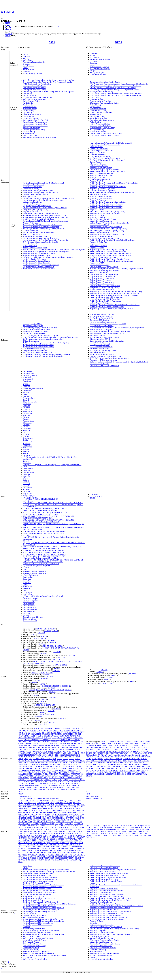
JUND (53, 749)
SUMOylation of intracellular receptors (36, 331)
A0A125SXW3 (24, 799)
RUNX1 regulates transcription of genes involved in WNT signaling (46, 343)
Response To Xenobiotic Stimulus (101, 173)
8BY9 (30, 854)
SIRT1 (93, 768)
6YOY (93, 828)
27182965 (42, 673)
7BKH (92, 829)
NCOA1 (59, 759)
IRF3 (119, 753)
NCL (55, 759)
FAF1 (123, 749)
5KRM (39, 828)
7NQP (93, 831)
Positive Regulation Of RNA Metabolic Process (39, 891)
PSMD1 (57, 770)
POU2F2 (66, 766)
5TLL (82, 828)
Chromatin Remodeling (31, 189)
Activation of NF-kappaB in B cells (102, 314)
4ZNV (30, 816)
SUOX (88, 770)
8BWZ (49, 852)
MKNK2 (34, 757)
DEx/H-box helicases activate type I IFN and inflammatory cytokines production (117, 328)
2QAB (38, 807)
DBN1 (62, 736)
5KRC (73, 826)
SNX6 (76, 780)
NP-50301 (26, 482)
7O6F (132, 835)
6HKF (25, 837)
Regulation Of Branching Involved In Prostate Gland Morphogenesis (46, 251)
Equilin (25, 440)
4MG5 (46, 812)
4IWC (29, 812)
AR (82, 728)
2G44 (32, 805)
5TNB (60, 833)
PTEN (68, 770)
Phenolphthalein (28, 472)
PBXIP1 (36, 764)
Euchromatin (27, 56)
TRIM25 (44, 785)
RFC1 (88, 766)
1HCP (48, 801)
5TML (35, 831)
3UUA (38, 810)
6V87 (83, 837)
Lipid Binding (27, 112)
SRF (135, 768)
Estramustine (27, 423)
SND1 (71, 780)
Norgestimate (27, 411)
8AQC (39, 848)
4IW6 (20, 812)
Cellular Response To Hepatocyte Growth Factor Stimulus (110, 223)
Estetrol (25, 590)
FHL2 (57, 740)
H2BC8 (75, 744)
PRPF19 (33, 770)
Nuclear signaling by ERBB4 (33, 324)
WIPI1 (26, 789)
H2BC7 (69, 744)
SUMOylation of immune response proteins (105, 337)
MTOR (21, 759)
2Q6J (20, 807)
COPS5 (65, 734)
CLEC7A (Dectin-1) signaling (100, 343)
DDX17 (72, 736)
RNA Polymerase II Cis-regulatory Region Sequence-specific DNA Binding (48, 80)
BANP (88, 744)
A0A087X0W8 (91, 799)
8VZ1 (53, 860)
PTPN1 (21, 772)
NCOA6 (21, 761)
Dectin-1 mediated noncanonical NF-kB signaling (107, 341)
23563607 (68, 690)
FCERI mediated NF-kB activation (102, 326)
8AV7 (70, 850)
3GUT (100, 826)
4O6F (26, 814)
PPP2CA (123, 763)
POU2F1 (59, 766)
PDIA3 (41, 764)
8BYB (34, 854)
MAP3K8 (131, 755)
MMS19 (40, 757)
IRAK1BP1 (105, 753)
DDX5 (21, 738)
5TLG (78, 828)
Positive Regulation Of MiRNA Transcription (105, 301)
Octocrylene (27, 579)
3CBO (43, 808)
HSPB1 (81, 747)
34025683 (35, 696)
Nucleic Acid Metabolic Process (34, 917)
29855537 (35, 673)
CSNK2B (78, 734)
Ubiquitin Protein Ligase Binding (101, 112)
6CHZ (59, 835)
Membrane (26, 72)
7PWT (35, 843)
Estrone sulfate (28, 469)
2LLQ (65, 805)
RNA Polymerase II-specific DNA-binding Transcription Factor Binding (114, 929)
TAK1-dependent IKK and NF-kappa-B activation (107, 333)
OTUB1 (73, 763)
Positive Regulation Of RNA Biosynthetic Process (40, 879)
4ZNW (35, 816)
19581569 (41, 633)
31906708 (33, 635)
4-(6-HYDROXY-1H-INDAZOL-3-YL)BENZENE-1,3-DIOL (44, 552)
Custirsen (26, 480)
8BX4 (63, 852)
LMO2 (111, 755)
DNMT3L (33, 738)
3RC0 (109, 826)
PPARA (109, 763)
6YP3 (102, 828)
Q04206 (99, 799)
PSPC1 (63, 770)
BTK (109, 744)
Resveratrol (27, 444)
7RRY (72, 843)
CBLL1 (44, 732)
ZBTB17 (66, 789)
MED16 (27, 755)
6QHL (137, 826)
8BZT (57, 856)
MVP (31, 759)
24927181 (104, 670)
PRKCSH (80, 768)
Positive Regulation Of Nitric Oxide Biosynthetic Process (42, 225)
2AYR (70, 803)
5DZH (62, 822)
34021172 (52, 692)
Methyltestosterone (29, 495)
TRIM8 (63, 785)
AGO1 (114, 742)
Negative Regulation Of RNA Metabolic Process (39, 906)
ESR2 (37, 740)
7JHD (43, 841)
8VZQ (62, 860)
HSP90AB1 (56, 747)
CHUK (53, 734)
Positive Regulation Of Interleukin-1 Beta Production (108, 202)
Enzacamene (27, 583)
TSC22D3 (130, 772)
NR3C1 (93, 761)
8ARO (67, 848)
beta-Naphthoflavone (30, 497)
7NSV (102, 831)
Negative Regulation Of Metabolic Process (37, 925)
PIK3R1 (21, 766)
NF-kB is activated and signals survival (103, 322)
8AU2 (47, 850)
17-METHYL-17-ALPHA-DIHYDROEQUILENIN (40, 499)
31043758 (36, 638)
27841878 (52, 705)
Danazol (25, 427)
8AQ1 (34, 848)
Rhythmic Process (96, 951)
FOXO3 (27, 742)
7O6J (145, 835)
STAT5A (44, 782)
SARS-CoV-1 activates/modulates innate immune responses (110, 358)
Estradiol (26, 400)
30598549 (60, 686)
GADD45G (54, 742)
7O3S (137, 833)
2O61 (96, 826)
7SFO (50, 845)
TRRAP (73, 785)
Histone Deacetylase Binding (100, 124)
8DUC (44, 858)
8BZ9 (81, 854)
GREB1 (76, 742)
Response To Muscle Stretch (99, 225)
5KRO (44, 828)
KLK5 (21, 751)
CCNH (55, 732)
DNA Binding (27, 93)
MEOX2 (110, 757)
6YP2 (97, 828)
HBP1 (25, 745)
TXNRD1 (41, 787)
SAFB (26, 776)
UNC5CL (128, 774)
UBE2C (143, 772)
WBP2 (21, 789)
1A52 (20, 801)
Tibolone (26, 568)
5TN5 (38, 833)
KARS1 (58, 749)
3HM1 (71, 808)
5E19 (24, 824)
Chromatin (26, 54)
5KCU (49, 826)
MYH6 (44, 759)
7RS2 (24, 845)
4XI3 (64, 814)
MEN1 (78, 755)
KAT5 (63, 749)
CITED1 (59, 734)
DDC (118, 747)
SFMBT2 (22, 778)
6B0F (41, 835)
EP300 (81, 738)
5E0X (76, 822)
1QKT (66, 801)
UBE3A (52, 787)
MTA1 (61, 757)
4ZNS (82, 814)
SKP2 (46, 778)
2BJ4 (24, 805)
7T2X (54, 845)
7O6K (149, 835)
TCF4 (129, 770)
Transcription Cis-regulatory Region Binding (105, 82)
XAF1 (30, 789)
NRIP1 (43, 763)
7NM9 (146, 829)
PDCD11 (111, 761)
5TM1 (56, 829)
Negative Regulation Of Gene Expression (37, 206)
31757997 (65, 661)
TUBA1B (22, 787)
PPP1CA (47, 768)
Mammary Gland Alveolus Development (36, 255)
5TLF (73, 828)
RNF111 (46, 774)
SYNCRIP (73, 782)
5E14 (80, 822)
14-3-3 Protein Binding (31, 135)
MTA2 (66, 757)
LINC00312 (23, 753)
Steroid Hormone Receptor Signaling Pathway (38, 219)
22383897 (44, 661)
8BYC (39, 854)
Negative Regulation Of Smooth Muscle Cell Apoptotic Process (44, 215)
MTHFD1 (78, 757)
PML (92, 763)
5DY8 (35, 822)
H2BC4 (52, 744)
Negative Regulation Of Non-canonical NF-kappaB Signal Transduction (114, 293)
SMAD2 (59, 778)
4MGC (81, 812)
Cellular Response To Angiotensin (101, 303)
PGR (55, 764)
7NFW (76, 841)
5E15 (20, 824)
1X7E (26, 803)
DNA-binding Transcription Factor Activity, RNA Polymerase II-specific (47, 82)
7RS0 (81, 843)
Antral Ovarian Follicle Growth (33, 185)
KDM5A (69, 749)
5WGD (31, 835)
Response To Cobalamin (98, 215)
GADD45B (45, 742)
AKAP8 (124, 742)
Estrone (25, 394)
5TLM (21, 829)
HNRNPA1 (75, 745)
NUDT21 (66, 763)
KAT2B (145, 753)
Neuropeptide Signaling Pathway (101, 168)
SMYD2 (65, 780)
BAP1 (51, 730)
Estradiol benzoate (29, 606)
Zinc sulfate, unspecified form (33, 617)
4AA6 (53, 810)
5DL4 (35, 818)
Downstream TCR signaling (99, 320)
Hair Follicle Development (99, 149)
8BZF (43, 856)
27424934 (54, 648)
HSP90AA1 (47, 747)
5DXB (59, 820)
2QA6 (29, 807)
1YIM (57, 803)
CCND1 (50, 732)
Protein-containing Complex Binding (102, 128)
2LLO (61, 805)
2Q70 (24, 807)
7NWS (116, 831)
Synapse (93, 71)
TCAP (124, 770)
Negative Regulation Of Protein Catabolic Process (107, 234)
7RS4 (33, 845)
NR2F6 (38, 763)
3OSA (25, 810)
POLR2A (46, 766)
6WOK (39, 839)
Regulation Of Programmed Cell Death (103, 948)
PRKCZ (96, 764)
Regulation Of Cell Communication (102, 932)
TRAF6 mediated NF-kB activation (102, 354)
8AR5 (58, 848)
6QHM (142, 826)
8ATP (43, 850)
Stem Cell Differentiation (31, 234)
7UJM (79, 845)
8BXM (71, 852)
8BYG (58, 854)
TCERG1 (50, 784)
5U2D (69, 833)
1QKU (71, 801)
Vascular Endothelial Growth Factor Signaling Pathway (109, 229)
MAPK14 (41, 753)
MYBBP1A (37, 759)
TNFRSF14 (76, 784)
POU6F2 (103, 763)
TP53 (27, 785)
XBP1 (35, 789)
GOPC (93, 751)
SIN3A (88, 768)
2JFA (56, 805)
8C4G (20, 858)
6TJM (74, 837)
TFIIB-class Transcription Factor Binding (37, 84)
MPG (51, 757)
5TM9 (30, 831)
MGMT (21, 757)
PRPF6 (39, 770)
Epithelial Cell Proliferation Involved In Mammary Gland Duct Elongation (48, 257)
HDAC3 (31, 745)
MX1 (133, 757)
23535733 (26, 663)
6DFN (77, 835)
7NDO (62, 841)
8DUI (63, 858)
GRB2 (70, 742)
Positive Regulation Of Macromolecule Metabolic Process (42, 887)
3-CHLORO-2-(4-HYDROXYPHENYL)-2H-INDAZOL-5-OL (44, 531)
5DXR (30, 822)
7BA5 (75, 839)
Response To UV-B (96, 181)
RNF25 (105, 766)
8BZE (39, 856)
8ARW (82, 848)
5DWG (40, 820)
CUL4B (40, 736)
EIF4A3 (75, 738)
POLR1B (39, 766)
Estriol (25, 467)
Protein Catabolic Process (99, 194)
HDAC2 (110, 751)
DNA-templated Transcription (100, 156)
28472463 (72, 656)
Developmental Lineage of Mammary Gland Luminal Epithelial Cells (46, 354)
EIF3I (70, 738)
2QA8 (33, 807)
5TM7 (21, 831)
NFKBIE (126, 759)
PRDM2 (66, 768)
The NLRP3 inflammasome (99, 349)
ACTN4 (36, 728)
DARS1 (57, 736)
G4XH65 (39, 799)
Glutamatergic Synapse (98, 74)
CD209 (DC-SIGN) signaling (100, 345)
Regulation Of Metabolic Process (34, 900)
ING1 (29, 749)
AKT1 (52, 728)
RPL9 (61, 774)
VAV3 (78, 787)
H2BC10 (46, 744)
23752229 (58, 26)
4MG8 (61, 812)
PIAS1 (68, 764)
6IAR (35, 837)
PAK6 (31, 764)
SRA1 (24, 782)
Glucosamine (94, 494)
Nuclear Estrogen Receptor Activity (35, 122)
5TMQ (50, 831)
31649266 (38, 716)
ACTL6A (109, 742)
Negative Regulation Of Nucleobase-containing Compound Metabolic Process (49, 904)
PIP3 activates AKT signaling (33, 326)
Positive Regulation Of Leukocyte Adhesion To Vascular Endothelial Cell (115, 305)
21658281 (42, 713)
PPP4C (142, 763)
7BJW (88, 829)
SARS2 (42, 776)
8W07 (71, 860)
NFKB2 (106, 759)
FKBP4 (63, 740)
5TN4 (34, 833)
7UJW (25, 847)
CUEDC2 (34, 736)
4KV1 (114, 826)
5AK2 (54, 816)
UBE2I (47, 787)
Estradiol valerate (29, 611)
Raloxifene (26, 385)
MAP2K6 (117, 755)
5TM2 (61, 829)
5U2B (65, 833)
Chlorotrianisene (28, 373)
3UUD (48, 810)
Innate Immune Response (98, 246)
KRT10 (43, 751)
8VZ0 (48, 860)
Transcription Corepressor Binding (34, 88)
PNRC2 (33, 766)
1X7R (30, 803)
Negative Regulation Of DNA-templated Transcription (108, 250)
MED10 (71, 753)
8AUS (52, 850)
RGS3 (36, 774)
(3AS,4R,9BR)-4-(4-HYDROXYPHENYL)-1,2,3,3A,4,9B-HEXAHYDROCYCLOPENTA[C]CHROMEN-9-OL (43, 563)
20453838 (33, 663)
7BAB (39, 841)
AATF (103, 742)
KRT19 (54, 751)
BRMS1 (105, 744)
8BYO (63, 854)
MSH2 (56, 757)
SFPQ (27, 778)
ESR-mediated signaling (31, 341)
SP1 (84, 780)
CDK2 (77, 732)
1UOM (21, 803)
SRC (28, 782)
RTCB (81, 774)
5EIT (45, 824)
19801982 (53, 646)
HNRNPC (32, 747)
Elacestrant (26, 491)
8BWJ (39, 852)
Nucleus (25, 58)
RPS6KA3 (74, 774)
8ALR (62, 847)
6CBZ (49, 835)
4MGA (71, 812)
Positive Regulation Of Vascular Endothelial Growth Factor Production (114, 183)
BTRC (114, 744)
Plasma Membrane (29, 70)
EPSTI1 (26, 740)
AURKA (147, 742)
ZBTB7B (89, 776)
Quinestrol (26, 470)
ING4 (99, 753)
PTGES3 (73, 770)
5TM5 (75, 829)
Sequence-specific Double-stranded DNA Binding (40, 137)
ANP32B (77, 728)
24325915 (57, 669)
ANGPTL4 (70, 728)
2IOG (44, 805)
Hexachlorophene (29, 398)
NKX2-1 (137, 759)
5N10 (48, 828)
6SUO (70, 837)
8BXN (77, 852)
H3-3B (21, 745)
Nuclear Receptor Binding (32, 936)
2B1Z (79, 803)
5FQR (53, 824)
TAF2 (36, 784)
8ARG (62, 848)
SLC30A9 (52, 778)
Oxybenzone (27, 429)
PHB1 (59, 764)
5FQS (58, 824)
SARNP (36, 776)
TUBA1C (29, 787)
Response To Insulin (97, 210)
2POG (83, 805)
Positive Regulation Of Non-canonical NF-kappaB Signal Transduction (114, 295)
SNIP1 (104, 768)
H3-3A (80, 744)
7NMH (88, 831)
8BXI (67, 852)
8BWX (44, 852)
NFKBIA (113, 759)
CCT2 (66, 732)
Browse (8, 24)
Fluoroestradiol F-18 (30, 621)
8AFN (53, 847)
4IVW (78, 810)
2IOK (49, 805)
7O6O (93, 837)
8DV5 (77, 858)
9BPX (75, 860)
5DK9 (75, 816)
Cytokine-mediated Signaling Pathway (103, 191)
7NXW (130, 831)
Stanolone (26, 451)
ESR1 (52, 42)
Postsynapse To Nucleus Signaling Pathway (105, 288)
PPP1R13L (116, 763)
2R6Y (25, 808)
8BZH (52, 856)
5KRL (34, 828)
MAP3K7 (124, 755)
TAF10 (21, 784)
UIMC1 (69, 787)
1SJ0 (80, 801)
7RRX (67, 843)
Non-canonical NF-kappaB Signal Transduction (106, 227)
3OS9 (20, 810)
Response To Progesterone (99, 200)
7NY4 (140, 831)
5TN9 (56, 833)
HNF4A (68, 745)
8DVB (25, 860)
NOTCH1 (144, 759)
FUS (147, 749)
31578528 (103, 683)
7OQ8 (30, 843)
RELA (119, 42)
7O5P (114, 835)
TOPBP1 (22, 785)
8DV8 (21, 860)
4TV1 (60, 814)
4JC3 (38, 812)
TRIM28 (51, 785)
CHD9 (48, 734)
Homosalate (27, 581)
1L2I (57, 801)
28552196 (46, 690)
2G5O (36, 805)
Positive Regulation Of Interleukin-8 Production (106, 208)
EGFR (54, 738)
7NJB (114, 829)
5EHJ (37, 824)
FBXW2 (132, 749)
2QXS (76, 807)
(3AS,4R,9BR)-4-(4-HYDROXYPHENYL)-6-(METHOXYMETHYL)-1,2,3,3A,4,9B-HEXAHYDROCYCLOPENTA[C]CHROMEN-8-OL (52, 548)
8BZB (25, 856)
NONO (56, 761)
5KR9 (63, 826)
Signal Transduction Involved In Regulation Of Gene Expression (112, 192)
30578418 (44, 678)
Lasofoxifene (27, 488)
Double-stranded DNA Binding (100, 101)
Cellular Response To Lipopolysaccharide (104, 274)
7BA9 (29, 841)
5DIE (66, 816)
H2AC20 (40, 744)
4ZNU (25, 816)
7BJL (148, 828)
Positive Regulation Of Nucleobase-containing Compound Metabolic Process (49, 872)
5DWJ (50, 820)
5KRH (82, 826)
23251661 (42, 701)
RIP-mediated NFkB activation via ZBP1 (104, 316)
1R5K (75, 801)
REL (136, 764)
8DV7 (81, 858)
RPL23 (115, 766)
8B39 (34, 852)
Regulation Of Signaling (98, 931)
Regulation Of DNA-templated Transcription (38, 191)
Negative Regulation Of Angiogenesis (103, 189)
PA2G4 (83, 763)
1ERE (25, 801)
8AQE (44, 848)
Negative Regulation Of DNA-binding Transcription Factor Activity (46, 221)
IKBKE (94, 753)
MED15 (88, 757)
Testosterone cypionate (30, 598)
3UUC (43, 810)
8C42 (79, 856)
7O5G (105, 835)
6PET (44, 837)
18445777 (46, 646)
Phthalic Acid (27, 448)
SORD (127, 768)
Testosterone (27, 390)
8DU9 (34, 858)
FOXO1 (21, 742)
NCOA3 (72, 759)
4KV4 (118, 826)
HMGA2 (129, 751)
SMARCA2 (78, 778)
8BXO (81, 852)
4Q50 (51, 814)
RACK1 (37, 772)
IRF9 (127, 753)
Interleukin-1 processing (98, 335)
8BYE (49, 854)
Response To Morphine (98, 244)
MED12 (76, 753)
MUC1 (26, 759)
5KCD (30, 826)
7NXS (120, 831)
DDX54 (26, 738)
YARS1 (40, 789)
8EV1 (30, 860)
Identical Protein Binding (31, 128)
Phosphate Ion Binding (98, 116)
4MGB (76, 812)
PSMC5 (51, 770)
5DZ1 (53, 822)
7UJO (20, 847)
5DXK (74, 820)
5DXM (79, 820)
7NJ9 (110, 829)
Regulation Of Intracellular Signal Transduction (106, 927)
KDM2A (89, 755)
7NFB (71, 841)
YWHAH (46, 789)
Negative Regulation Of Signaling (101, 959)
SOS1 (80, 780)
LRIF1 (29, 753)
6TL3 (79, 837)
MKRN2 (117, 757)
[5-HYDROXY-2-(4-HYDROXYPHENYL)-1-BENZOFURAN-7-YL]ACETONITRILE (53, 503)
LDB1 (78, 751)
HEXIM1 (61, 745)
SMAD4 (71, 778)
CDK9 (93, 745)
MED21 (45, 755)
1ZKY (66, 803)
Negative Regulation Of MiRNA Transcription (38, 267)
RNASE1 (99, 766)
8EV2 (34, 860)
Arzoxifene (27, 489)
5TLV (43, 829)
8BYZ (72, 854)
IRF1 (111, 753)
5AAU (40, 816)
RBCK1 (132, 764)
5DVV (30, 820)
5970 (87, 792)
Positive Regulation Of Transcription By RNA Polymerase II (43, 229)
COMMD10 (144, 745)
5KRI (20, 828)
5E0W (71, 822)
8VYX (44, 860)
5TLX (47, 829)
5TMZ (21, 833)
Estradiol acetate (28, 604)
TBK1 (116, 770)
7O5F (101, 835)
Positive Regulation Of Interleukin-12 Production (107, 204)
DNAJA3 (133, 747)
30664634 (51, 640)
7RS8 (41, 845)
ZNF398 (72, 789)
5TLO (25, 829)
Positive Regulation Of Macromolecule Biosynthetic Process (43, 885)
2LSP (91, 826)
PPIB (38, 768)
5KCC (25, 826)
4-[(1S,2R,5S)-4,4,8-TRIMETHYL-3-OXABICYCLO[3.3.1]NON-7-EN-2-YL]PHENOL (53, 560)
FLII (72, 740)
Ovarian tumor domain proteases (34, 333)
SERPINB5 (69, 776)
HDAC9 (49, 745)
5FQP (49, 824)
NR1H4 (83, 761)
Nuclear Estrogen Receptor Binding (35, 124)
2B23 (20, 805)
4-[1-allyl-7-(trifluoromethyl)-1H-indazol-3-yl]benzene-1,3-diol (44, 550)
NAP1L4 (49, 759)
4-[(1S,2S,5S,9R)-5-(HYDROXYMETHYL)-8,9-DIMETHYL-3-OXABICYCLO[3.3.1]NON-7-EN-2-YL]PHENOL (45, 509)
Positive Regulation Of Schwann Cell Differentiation (108, 187)
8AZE (30, 852)
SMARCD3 (39, 780)
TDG (60, 784)
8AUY (57, 850)
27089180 (39, 629)
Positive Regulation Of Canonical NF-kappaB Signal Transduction (112, 240)
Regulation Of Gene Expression (33, 896)
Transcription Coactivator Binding (34, 90)
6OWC (40, 837)
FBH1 (53, 740)
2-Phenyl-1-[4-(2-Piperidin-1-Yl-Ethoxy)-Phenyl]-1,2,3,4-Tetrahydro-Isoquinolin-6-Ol (52, 465)
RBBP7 (60, 772)
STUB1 (55, 782)
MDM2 (60, 753)
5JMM (21, 826)
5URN (128, 826)
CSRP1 (21, 736)
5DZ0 (49, 822)
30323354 (56, 659)
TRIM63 (118, 772)
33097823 (44, 636)
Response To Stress (96, 921)
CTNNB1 (27, 736)
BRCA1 (79, 730)
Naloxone (26, 419)
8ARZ (30, 850)
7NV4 (107, 831)
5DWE (35, 820)
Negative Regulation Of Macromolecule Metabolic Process (43, 919)
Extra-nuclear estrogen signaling (34, 349)
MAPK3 (48, 753)
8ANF (21, 848)
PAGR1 (21, 764)
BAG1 (46, 730)
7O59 (146, 833)
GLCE (60, 742)
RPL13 (110, 766)
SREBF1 (33, 782)
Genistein (26, 434)
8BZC (30, 856)
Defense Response (96, 162)
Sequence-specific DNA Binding (34, 130)
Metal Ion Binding (29, 132)
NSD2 (52, 763)
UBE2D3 (102, 774)
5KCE (35, 826)
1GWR (43, 801)
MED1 (65, 753)
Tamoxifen (26, 396)
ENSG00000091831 (25, 796)
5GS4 (71, 824)
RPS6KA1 (67, 774)
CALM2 (27, 732)
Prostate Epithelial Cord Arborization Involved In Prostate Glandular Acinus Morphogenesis (54, 250)
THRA (65, 784)
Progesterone (27, 381)
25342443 (52, 697)
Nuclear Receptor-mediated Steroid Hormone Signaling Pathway (45, 208)
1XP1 (34, 803)
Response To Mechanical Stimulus (102, 175)
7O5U (123, 835)
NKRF (132, 759)
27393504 (51, 711)
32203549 (110, 677)
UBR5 (63, 787)
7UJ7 (62, 845)
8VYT (39, 860)
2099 (20, 792)
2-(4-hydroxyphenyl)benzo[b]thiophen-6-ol (37, 566)
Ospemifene (27, 476)
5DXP (21, 822)
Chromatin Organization (98, 154)
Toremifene (27, 387)
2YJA (34, 808)
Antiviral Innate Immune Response (102, 290)
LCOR (73, 751)
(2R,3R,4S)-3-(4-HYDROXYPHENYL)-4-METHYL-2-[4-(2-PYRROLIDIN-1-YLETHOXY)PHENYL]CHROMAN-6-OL (50, 517)
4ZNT (21, 816)
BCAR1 (62, 730)
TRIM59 (57, 785)
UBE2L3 (121, 774)
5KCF (40, 826)
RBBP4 (54, 772)
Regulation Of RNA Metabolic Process (36, 883)
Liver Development (96, 147)
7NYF (149, 831)
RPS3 (120, 766)
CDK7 (82, 732)
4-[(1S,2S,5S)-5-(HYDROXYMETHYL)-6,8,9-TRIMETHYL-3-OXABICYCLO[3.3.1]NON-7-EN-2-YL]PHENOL (45, 513)
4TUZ (55, 814)
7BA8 (25, 841)
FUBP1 (39, 742)
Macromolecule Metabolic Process (34, 940)
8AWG (79, 850)
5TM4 (70, 829)
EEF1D (88, 749)
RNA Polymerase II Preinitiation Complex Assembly (41, 242)
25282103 (32, 690)
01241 (88, 794)
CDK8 (21, 734)
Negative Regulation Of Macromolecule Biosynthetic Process (44, 921)
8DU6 (25, 858)
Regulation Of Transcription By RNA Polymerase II (40, 192)
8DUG (53, 858)
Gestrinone (26, 588)
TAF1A (26, 784)
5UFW (74, 833)
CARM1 (136, 744)
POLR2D (53, 766)
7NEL (67, 841)
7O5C (92, 835)
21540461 (46, 675)
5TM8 (25, 831)
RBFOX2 (66, 772)
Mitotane (26, 392)
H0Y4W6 (46, 799)
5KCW (54, 826)
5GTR (76, 824)
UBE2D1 (89, 774)
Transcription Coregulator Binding (34, 86)
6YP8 (106, 828)
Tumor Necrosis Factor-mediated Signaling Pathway (108, 211)
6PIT (53, 837)
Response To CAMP (97, 263)
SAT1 (144, 766)
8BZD (34, 856)
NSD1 (48, 763)
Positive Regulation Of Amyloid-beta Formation (106, 297)
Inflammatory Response (98, 164)
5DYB (40, 822)
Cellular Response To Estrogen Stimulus (36, 261)
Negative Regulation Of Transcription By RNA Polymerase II (44, 183)
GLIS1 (88, 751)
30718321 (107, 679)
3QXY (105, 826)
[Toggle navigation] (2, 19)
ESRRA (42, 740)
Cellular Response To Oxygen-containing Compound (41, 265)
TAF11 (97, 770)
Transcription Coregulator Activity (34, 946)
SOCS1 (117, 768)
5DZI (67, 822)
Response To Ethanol (97, 248)
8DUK (68, 858)
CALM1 (21, 732)
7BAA (34, 841)
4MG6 (51, 812)
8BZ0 (77, 854)
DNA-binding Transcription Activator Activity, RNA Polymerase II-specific (48, 92)
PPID (42, 768)
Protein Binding (28, 105)
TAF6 (107, 770)
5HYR (81, 824)
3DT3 (52, 808)
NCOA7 (27, 761)
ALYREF (62, 728)
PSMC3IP (45, 770)
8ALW (76, 847)
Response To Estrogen (30, 223)
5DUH (21, 820)
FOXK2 (77, 740)
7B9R (62, 839)
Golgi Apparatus (28, 66)
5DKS (30, 818)
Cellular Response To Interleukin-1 (102, 282)
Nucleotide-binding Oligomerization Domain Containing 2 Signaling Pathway (116, 269)
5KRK (29, 828)
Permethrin (26, 474)
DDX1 (67, 736)
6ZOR (49, 839)
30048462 (67, 686)
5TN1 (25, 833)
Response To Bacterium (98, 177)
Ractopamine (27, 587)
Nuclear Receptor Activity (32, 101)
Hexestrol (26, 535)
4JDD (42, 812)
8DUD (49, 858)
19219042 (40, 663)
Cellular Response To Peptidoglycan (102, 278)
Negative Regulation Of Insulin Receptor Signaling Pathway (110, 255)
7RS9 (45, 845)
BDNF (73, 730)
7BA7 (20, 841)
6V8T (20, 839)
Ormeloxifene (27, 594)
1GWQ (38, 801)
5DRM (63, 818)
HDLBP (55, 745)
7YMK (48, 847)
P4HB (78, 763)
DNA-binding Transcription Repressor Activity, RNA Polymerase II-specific (116, 93)
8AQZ (49, 848)
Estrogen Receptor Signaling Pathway (36, 210)
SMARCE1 (48, 780)
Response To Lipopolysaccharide (101, 198)
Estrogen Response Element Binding (35, 126)
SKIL (42, 778)
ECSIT (146, 747)
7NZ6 (93, 833)
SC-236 (92, 498)
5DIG (71, 816)
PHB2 (64, 764)
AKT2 (57, 728)
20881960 (61, 690)
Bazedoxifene (27, 493)
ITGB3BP (39, 749)
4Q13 (47, 814)
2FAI (28, 805)
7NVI (111, 831)
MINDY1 (27, 757)
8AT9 (39, 850)
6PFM (49, 837)
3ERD (57, 808)
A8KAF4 (32, 799)
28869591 (52, 686)
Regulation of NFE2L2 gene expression (103, 360)
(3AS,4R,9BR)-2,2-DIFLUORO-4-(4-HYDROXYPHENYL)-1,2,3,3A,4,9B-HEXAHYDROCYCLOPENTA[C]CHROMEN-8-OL (49, 521)
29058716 (63, 665)
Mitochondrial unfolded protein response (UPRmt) (40, 352)
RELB (140, 764)
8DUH (58, 858)
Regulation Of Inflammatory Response (36, 236)
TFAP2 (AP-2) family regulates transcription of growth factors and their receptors (50, 337)
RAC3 (31, 772)
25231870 (44, 699)
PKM (140, 761)
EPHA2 (103, 749)
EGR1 (93, 749)
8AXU (25, 852)
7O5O (110, 835)
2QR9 (61, 807)
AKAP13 (47, 728)
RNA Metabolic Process (31, 942)
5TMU (69, 831)
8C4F (83, 856)
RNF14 (51, 774)
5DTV (68, 818)
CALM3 (34, 732)
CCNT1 (61, 732)
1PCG (61, 801)
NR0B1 (71, 761)
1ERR (29, 801)
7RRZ (76, 843)
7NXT (125, 831)
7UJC (71, 845)
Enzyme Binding (28, 116)
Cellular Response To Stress (99, 936)
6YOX (88, 828)
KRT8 (59, 751)
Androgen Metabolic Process (33, 202)
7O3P (124, 833)
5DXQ (25, 822)
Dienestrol (26, 408)
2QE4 (42, 807)
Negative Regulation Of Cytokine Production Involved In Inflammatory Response (118, 291)
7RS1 (20, 845)
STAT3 (39, 782)
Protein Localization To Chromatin (34, 259)
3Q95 (29, 810)
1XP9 (43, 803)
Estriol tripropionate (30, 619)
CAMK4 (130, 744)
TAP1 (41, 784)
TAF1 (93, 770)
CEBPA (33, 734)
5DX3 (55, 820)
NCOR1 (33, 761)
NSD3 (57, 763)
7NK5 (123, 829)
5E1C (28, 824)
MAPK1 (35, 753)
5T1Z (57, 828)
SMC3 (60, 780)
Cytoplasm (26, 64)
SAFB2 (31, 776)
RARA (49, 772)
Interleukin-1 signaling (98, 352)
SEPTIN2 (48, 776)
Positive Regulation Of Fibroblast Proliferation (39, 232)
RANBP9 (43, 772)
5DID (62, 816)
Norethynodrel (28, 577)
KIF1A (75, 749)
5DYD (44, 822)
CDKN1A (27, 734)
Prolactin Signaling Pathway (99, 232)
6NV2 (132, 826)
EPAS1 (21, 740)
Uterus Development (30, 244)
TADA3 (80, 782)
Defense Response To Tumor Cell (101, 151)
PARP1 (105, 761)
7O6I (141, 835)
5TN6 (43, 833)
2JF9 (53, 805)
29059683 (51, 661)
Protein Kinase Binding (31, 118)
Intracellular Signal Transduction (101, 221)
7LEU (102, 829)
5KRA (68, 826)
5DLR (39, 818)
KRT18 (48, 751)
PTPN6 (26, 772)
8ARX (21, 850)
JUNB (48, 749)
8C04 (66, 856)
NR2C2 (27, 763)
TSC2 (78, 785)
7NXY (135, 831)
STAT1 (139, 768)
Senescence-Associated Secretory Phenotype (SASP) (108, 324)
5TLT (34, 829)
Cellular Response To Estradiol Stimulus (36, 263)
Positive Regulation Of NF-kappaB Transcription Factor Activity (112, 261)
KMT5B (37, 751)
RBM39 (79, 772)
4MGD (21, 814)
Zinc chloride (27, 615)
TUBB (35, 787)
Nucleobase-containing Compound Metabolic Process (41, 931)
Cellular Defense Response (99, 166)
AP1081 (25, 478)
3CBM (39, 808)
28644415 (43, 724)
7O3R (133, 833)
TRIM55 (112, 772)
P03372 (52, 799)
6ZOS (53, 839)
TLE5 (142, 770)
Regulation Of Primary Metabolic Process (37, 889)
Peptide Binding (95, 114)
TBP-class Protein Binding (32, 114)
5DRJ (58, 818)
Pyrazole (26, 449)
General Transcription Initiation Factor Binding (106, 133)
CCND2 (147, 744)
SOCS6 (122, 768)
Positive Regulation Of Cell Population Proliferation (108, 172)
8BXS (25, 854)
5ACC (49, 816)
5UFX (79, 833)
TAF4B (103, 770)
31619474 (100, 672)
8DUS (72, 858)
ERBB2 (32, 740)
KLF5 (79, 749)
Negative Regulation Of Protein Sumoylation (105, 213)
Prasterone (26, 436)
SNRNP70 (110, 768)
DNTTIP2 (40, 738)
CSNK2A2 (112, 747)
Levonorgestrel (28, 379)
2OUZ (74, 805)
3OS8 (79, 808)
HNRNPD (39, 747)
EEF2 (49, 738)
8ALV (71, 847)
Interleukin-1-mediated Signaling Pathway (104, 271)
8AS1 (35, 850)
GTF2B (27, 744)
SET (75, 776)
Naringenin (27, 453)
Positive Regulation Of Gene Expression (104, 185)
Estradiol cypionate (29, 608)
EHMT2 (59, 738)
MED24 (56, 755)
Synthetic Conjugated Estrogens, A (35, 571)
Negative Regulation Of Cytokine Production (105, 145)
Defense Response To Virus (99, 265)
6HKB (21, 837)
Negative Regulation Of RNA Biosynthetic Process (40, 912)
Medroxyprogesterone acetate (33, 389)
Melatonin (26, 415)
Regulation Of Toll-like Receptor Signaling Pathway (40, 213)
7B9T (67, 839)
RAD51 (119, 764)
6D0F (68, 835)
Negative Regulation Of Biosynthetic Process (38, 923)
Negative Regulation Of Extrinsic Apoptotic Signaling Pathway (111, 309)
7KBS (48, 841)
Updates (8, 29)
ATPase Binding (28, 133)
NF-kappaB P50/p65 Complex (100, 69)
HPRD (7, 36)
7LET (97, 829)
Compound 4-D (28, 455)
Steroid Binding (28, 103)
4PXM (42, 814)
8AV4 (66, 850)
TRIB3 (106, 772)
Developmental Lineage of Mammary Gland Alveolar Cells (43, 356)
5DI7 (58, 816)
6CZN (64, 835)
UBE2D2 (96, 774)
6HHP (81, 835)
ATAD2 (41, 730)
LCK (68, 751)
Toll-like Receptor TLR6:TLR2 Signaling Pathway (107, 231)
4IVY (82, 810)
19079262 (60, 646)
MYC (137, 757)
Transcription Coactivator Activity (34, 915)
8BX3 (58, 852)
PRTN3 (107, 764)
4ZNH (77, 814)
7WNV (34, 847)
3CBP (48, 808)
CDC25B (72, 732)
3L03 (75, 808)
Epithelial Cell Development (32, 187)
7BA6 (80, 839)
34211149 (46, 629)
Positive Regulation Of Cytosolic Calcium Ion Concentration (43, 200)
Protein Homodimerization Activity (102, 120)
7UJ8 (66, 845)
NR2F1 (32, 763)
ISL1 (33, 749)
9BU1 (20, 862)
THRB (69, 784)
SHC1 (32, 778)
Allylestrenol (27, 430)
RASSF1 (125, 764)
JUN (44, 749)
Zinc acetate (27, 613)
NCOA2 (66, 759)
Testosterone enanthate (30, 600)
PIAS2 (73, 764)
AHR (41, 728)
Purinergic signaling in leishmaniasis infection (106, 356)
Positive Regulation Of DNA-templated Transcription (41, 227)
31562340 (54, 690)
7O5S (119, 835)
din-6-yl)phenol (28, 501)
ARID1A (30, 730)
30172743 (47, 648)
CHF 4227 (26, 484)
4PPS (38, 814)
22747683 (49, 673)
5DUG (82, 818)
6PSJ (57, 837)
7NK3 (118, 829)
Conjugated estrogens (30, 375)
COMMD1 (135, 745)
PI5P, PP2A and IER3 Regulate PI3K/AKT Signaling (41, 335)
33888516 (43, 684)
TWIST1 (136, 772)
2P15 (79, 805)
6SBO (61, 837)
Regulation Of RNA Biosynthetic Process (37, 875)
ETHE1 (113, 749)
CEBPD (105, 745)
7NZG (97, 833)
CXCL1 (46, 736)
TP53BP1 (93, 772)
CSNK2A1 (104, 747)
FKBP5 (68, 740)
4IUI (66, 810)
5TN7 (47, 833)
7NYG (88, 833)
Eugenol (25, 569)
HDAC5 (43, 745)
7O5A (88, 835)
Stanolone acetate (29, 602)
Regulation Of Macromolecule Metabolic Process (39, 892)
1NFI (87, 826)
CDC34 (88, 745)
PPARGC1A (23, 768)
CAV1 (39, 732)
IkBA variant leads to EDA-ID (100, 339)
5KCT (44, 826)
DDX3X (78, 736)
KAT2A (139, 753)
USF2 (134, 774)
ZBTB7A (143, 774)
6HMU (30, 837)
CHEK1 (110, 745)
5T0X (52, 828)
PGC (51, 764)
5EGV (33, 824)
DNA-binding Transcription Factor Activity (37, 97)
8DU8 (30, 858)
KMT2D (31, 751)
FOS (143, 749)
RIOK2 (93, 766)
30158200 (34, 682)
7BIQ (127, 828)
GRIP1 (81, 742)
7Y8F (39, 847)
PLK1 (88, 763)
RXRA (21, 776)
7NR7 (97, 831)
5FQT (62, 824)
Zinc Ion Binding (29, 111)
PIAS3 (78, 764)
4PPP (34, 814)
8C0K (70, 856)
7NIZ (80, 841)
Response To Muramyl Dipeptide (101, 196)
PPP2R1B (136, 763)
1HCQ (53, 801)
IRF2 (115, 753)
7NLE (132, 829)
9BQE (80, 860)
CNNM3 (122, 745)
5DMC (44, 818)
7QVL (49, 843)
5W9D (25, 835)
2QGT (47, 807)
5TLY (52, 829)
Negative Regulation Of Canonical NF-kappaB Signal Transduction (46, 217)
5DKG (25, 818)
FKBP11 (138, 749)
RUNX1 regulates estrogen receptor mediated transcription (43, 339)
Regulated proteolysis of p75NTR (101, 318)
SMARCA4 (22, 780)
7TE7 (58, 845)
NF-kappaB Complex (97, 73)
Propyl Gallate (28, 592)
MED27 (62, 755)
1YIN (61, 803)
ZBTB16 (60, 789)
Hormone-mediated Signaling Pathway (36, 951)
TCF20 (56, 784)
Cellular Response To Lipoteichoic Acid (103, 276)
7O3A (115, 833)
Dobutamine (27, 404)
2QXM (71, 807)
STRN (50, 782)
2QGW (52, 807)
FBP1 (127, 749)
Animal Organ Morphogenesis (100, 179)
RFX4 (31, 774)
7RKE (57, 843)
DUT (45, 738)
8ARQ (72, 848)
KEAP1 (95, 755)
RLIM (40, 774)
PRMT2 (27, 770)
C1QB (119, 744)
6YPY (115, 828)
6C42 (45, 835)
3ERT (61, 808)
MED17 (33, 755)
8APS (30, 848)
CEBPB (39, 734)
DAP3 (52, 736)
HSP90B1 (63, 747)
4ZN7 (68, 814)
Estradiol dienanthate (30, 609)
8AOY (25, 848)
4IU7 (62, 810)
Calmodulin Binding (30, 107)
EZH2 (118, 749)
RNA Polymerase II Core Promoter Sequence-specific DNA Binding (113, 88)
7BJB (140, 828)
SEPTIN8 (55, 776)
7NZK (102, 833)
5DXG (69, 820)
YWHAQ (53, 789)
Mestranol (26, 425)
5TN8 (51, 833)
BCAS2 (68, 730)
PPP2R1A (54, 768)
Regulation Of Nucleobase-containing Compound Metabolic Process (46, 870)
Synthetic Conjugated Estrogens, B (35, 573)
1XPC (47, 803)
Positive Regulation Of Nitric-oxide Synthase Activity (41, 238)
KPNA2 (100, 755)
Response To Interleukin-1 (99, 272)
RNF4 (56, 774)
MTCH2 (71, 757)
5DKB (80, 816)
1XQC (52, 803)
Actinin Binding (95, 122)
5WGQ (36, 835)
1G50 (34, 801)
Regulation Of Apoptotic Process (101, 946)
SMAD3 (65, 778)
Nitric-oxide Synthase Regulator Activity (37, 120)
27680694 (43, 638)
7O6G (136, 835)
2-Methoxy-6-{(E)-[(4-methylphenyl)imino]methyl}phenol (43, 596)
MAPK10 (138, 755)
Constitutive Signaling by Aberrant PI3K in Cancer (40, 328)
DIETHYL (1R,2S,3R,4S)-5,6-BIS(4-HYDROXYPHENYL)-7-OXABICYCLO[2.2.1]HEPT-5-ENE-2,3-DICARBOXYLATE (44, 555)
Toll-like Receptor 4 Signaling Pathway (103, 219)
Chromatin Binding (29, 95)
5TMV (74, 831)
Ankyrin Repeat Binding (98, 132)
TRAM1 (32, 785)
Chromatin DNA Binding (98, 111)
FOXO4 (33, 742)
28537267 (37, 680)
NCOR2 (39, 761)
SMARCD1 (31, 780)
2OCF (70, 805)
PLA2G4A (146, 761)
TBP (45, 784)
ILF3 (25, 749)
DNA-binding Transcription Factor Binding (105, 135)
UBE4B (58, 787)
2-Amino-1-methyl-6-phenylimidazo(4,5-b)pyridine (40, 558)
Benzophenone (28, 438)
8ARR (77, 848)
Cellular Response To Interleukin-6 (102, 284)
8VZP (57, 860)
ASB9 (142, 742)
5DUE (77, 818)
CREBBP (71, 734)
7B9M (58, 839)
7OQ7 (25, 843)
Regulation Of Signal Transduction (102, 925)
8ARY (25, 850)
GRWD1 (21, 744)
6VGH (25, 839)
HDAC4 (37, 745)
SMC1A (55, 780)
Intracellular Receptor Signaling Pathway (37, 932)
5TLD (69, 828)
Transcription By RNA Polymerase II (35, 194)
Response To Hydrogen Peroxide (101, 236)
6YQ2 (119, 828)
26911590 (68, 648)
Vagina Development (30, 246)
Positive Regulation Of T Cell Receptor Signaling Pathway (110, 259)
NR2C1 (21, 763)
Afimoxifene (27, 463)
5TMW (79, 831)
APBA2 (129, 742)
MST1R (123, 757)
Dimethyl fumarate (96, 496)
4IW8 (25, 812)
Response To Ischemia (97, 152)
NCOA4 (78, 759)
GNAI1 (65, 742)
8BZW (62, 856)
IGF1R (21, 749)
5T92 (61, 828)
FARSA (48, 740)
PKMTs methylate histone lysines (101, 330)
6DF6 (72, 835)
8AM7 (80, 847)
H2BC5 (58, 744)
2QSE (66, 807)
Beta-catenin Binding (30, 109)
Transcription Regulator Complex (34, 62)
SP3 (20, 782)
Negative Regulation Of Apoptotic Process (104, 238)
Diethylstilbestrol (29, 371)
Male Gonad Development (32, 204)
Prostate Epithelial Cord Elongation (35, 248)
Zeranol (25, 585)
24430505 (43, 654)
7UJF (75, 845)
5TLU (38, 829)
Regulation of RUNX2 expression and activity (38, 345)
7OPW (21, 843)
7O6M (88, 837)
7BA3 (71, 839)
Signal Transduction (29, 196)
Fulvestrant (27, 410)
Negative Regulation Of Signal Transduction (105, 953)
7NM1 (137, 829)
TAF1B (32, 784)
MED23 (50, 755)
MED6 (68, 755)
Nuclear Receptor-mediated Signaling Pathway (39, 938)
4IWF (34, 812)
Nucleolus (93, 61)
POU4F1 (72, 766)
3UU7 (34, 810)
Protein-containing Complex (32, 73)
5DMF (49, 818)
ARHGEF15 (23, 730)
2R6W (21, 808)
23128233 (114, 676)
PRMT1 (21, 770)
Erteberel (26, 541)
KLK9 (25, 751)
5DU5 (72, 818)
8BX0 (54, 852)
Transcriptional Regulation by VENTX (103, 350)
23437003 (42, 644)
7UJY (30, 847)
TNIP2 (147, 770)
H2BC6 (64, 744)
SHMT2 (37, 778)
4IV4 (73, 810)
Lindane (25, 383)
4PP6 (30, 814)
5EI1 (41, 824)
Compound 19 (28, 442)
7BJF (144, 828)
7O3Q (128, 833)
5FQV (67, 824)
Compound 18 (28, 446)
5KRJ (24, 828)
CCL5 (142, 744)
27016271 (50, 676)
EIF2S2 (65, 738)
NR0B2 (77, 761)
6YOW (147, 826)
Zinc (24, 432)
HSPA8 (75, 747)
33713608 (39, 690)
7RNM (62, 843)
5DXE (64, 820)
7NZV (107, 833)
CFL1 (44, 734)
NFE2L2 (95, 759)
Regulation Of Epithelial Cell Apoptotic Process (39, 269)
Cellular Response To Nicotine (100, 280)
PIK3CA (130, 761)
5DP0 (54, 818)
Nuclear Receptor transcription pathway (36, 330)
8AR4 (53, 848)
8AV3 (61, 850)
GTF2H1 (33, 744)
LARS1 (64, 751)
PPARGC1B (31, 768)
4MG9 (66, 812)
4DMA (57, 810)
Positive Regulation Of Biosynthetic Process (38, 881)
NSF (61, 763)
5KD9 (59, 826)
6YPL (110, 828)
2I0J (41, 805)
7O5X (128, 835)
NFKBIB (119, 759)
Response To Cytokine (97, 217)
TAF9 (112, 770)
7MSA (52, 841)
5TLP (30, 829)
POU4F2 (79, 766)
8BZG (48, 856)
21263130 (37, 661)
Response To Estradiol (30, 211)
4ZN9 (72, 814)
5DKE (21, 818)
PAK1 (26, 764)
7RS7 (37, 845)
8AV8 (74, 850)
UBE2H (115, 774)
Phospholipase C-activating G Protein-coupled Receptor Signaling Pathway (48, 198)
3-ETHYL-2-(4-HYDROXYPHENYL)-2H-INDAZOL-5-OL (43, 533)
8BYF (53, 854)
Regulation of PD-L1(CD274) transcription (104, 366)
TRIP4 (68, 785)
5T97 (65, 828)
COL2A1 (128, 745)
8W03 (66, 860)
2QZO (80, 807)
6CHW (54, 835)
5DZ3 (58, 822)
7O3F (120, 833)
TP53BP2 (100, 772)
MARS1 (54, 753)
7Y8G (43, 847)
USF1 (73, 787)
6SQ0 (65, 837)
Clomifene (26, 406)
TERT (133, 770)
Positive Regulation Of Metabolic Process (37, 894)
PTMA (79, 770)
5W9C (21, 835)
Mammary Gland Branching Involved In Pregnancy (40, 253)
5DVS (25, 820)
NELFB (45, 761)
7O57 (141, 833)
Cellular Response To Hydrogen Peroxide (104, 267)
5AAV (45, 816)
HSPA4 (70, 747)
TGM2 (138, 770)
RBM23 (73, 772)
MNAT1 (46, 757)
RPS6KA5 (126, 766)
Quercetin (26, 461)
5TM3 (65, 829)
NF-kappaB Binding (97, 130)
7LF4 (106, 829)
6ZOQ (44, 839)
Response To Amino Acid (98, 242)
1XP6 (39, 803)
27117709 (72, 661)
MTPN (128, 757)
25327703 (58, 661)
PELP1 (47, 764)
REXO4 (26, 774)
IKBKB (88, 753)
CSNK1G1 (96, 747)
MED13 (82, 753)
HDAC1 (104, 751)
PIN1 (136, 761)
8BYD (44, 854)
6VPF (34, 839)
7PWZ (40, 843)
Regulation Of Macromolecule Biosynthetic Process (40, 898)
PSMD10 (113, 764)
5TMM (40, 831)
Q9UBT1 (58, 799)
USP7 (138, 774)
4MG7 (56, 812)
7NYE (145, 831)
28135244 (37, 705)
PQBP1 (60, 768)
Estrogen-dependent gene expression (35, 350)
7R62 (53, 843)
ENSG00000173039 (92, 796)
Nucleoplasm (27, 60)
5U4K (123, 826)
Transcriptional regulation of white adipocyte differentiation (110, 331)
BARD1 (56, 730)
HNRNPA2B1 (23, 747)
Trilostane (26, 417)
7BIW (132, 828)
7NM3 (142, 829)
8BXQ (21, 854)
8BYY (68, 854)
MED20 (39, 755)
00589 (21, 794)
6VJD (30, 839)
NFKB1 (51, 761)
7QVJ (44, 843)
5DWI (45, 820)
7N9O (57, 841)
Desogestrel (27, 377)
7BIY (136, 828)
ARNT (36, 730)
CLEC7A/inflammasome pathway (101, 347)
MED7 (73, 755)
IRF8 (123, 753)
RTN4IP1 (133, 766)
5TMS (60, 831)
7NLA (128, 829)
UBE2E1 (109, 774)
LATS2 (106, 755)
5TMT (64, 831)
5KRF (77, 826)
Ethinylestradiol (28, 413)
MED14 (21, 755)
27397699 (57, 652)
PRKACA (73, 768)
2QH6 (57, 807)
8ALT (66, 847)
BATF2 (93, 744)
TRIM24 (38, 785)
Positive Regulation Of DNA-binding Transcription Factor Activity (45, 240)
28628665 (57, 709)
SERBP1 (62, 776)
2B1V (75, 803)
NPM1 (62, 761)
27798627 (53, 629)
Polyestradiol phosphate (31, 575)
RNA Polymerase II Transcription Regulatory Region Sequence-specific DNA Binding (119, 84)
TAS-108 (26, 486)
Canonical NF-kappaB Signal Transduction (104, 170)
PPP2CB (130, 763)
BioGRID (8, 34)
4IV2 (70, 810)
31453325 (45, 686)
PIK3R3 (27, 766)
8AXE (21, 852)
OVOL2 (99, 761)
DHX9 (127, 747)
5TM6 (79, 829)
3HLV (66, 808)
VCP (82, 787)
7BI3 (123, 828)
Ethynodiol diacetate (30, 402)
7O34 (111, 833)
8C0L (75, 856)
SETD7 (80, 776)
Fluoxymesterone (29, 421)
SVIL (67, 782)
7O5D (97, 835)
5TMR (55, 831)
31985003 (110, 683)
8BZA (21, 856)
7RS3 (29, 845)
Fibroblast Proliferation (31, 231)
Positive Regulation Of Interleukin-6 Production (106, 206)
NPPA (66, 761)
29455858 (132, 674)
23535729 (80, 661)
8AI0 (57, 847)
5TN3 (30, 833)
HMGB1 (135, 751)
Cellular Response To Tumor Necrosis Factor (105, 286)
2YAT (30, 808)
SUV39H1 (62, 782)
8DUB (39, 858)
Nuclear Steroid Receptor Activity (34, 99)
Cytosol (25, 68)
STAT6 (149, 768)
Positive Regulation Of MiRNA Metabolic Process (107, 307)
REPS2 (145, 764)
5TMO (45, 831)
